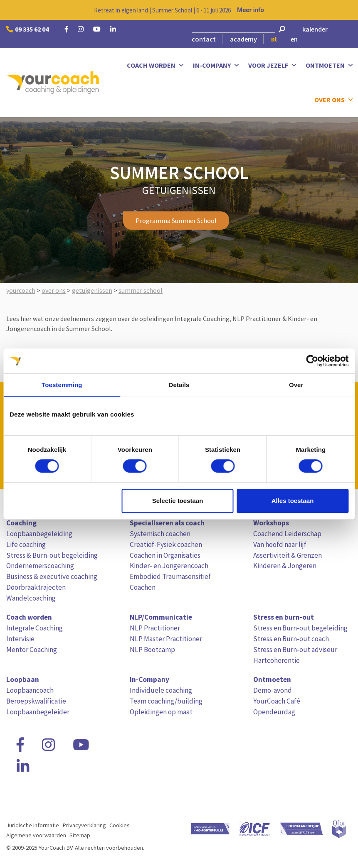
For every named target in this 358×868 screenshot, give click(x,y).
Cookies (120, 825)
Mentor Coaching (32, 650)
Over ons (334, 100)
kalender (315, 29)
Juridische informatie (33, 825)
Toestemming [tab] (62, 385)
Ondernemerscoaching (40, 566)
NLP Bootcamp (152, 650)
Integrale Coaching (35, 628)
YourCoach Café (277, 701)
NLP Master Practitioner (166, 639)
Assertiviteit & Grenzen (288, 555)
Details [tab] (179, 385)
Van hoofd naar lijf (280, 544)
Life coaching (26, 544)
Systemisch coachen (160, 534)
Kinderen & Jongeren (285, 566)
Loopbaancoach (30, 690)
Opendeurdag (274, 712)
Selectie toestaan (178, 501)
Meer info (251, 10)
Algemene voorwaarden (36, 835)
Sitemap (80, 835)
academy (243, 39)
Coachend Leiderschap (287, 534)
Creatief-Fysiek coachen (166, 544)
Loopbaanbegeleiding (39, 534)
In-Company (216, 65)
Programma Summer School (176, 221)
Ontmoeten (330, 65)
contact (204, 39)
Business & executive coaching (52, 576)
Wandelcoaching (31, 598)
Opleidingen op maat (161, 712)
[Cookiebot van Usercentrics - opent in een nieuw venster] (312, 361)
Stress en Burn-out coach (291, 639)
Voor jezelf (273, 65)
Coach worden (156, 65)
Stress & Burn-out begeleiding (52, 555)
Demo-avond (273, 690)
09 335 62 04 (27, 29)
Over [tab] (296, 385)
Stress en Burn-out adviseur (295, 650)
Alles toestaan (293, 501)
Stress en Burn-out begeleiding (300, 628)
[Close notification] (345, 10)
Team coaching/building (166, 701)
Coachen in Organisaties (165, 555)
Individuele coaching (161, 690)
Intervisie (20, 639)
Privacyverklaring (84, 825)
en (294, 39)
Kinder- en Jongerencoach (169, 566)
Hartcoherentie (277, 660)
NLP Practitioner (155, 628)
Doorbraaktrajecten (36, 587)
